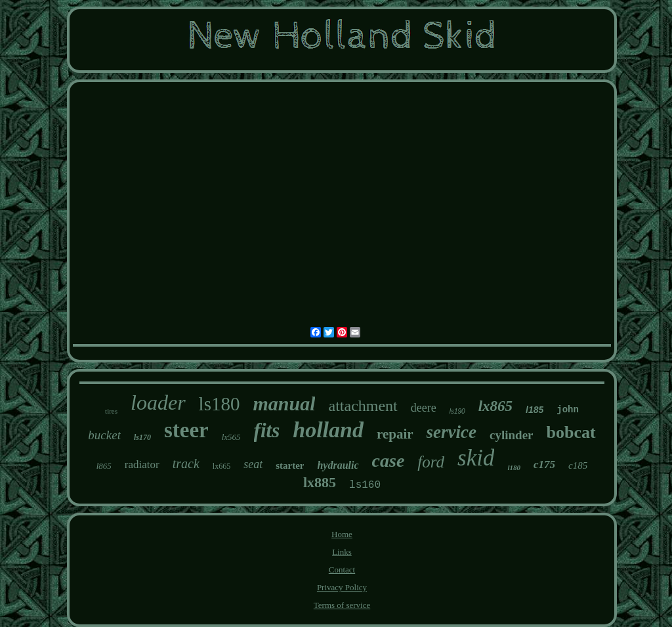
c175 (544, 465)
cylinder (512, 435)
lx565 (231, 437)
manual (284, 403)
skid (476, 458)
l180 (514, 467)
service (451, 432)
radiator (142, 465)
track (186, 464)
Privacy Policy (342, 587)
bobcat (571, 432)
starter (290, 465)
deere (424, 408)
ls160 (365, 485)
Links (342, 552)
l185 (535, 410)
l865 (104, 466)
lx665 (221, 466)
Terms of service (342, 605)
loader (158, 402)
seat (253, 464)
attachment (363, 406)
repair (395, 434)
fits (267, 430)
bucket (104, 435)
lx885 (320, 482)
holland (328, 430)
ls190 (457, 411)
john (568, 410)
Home (342, 534)
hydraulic (338, 465)
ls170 (142, 437)
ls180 (220, 404)
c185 (578, 465)
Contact (342, 570)
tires (111, 411)
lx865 (495, 406)
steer (186, 430)
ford (431, 462)
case (388, 461)
